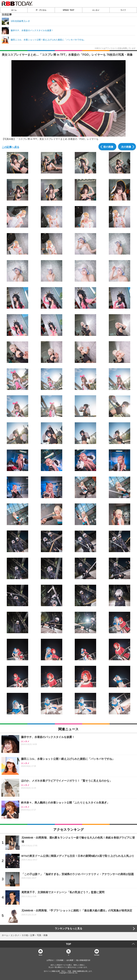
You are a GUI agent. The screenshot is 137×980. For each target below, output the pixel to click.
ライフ (123, 10)
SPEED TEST (68, 10)
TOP (69, 944)
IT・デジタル (41, 10)
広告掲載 (60, 960)
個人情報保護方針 (83, 960)
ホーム (14, 10)
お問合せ (50, 960)
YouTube (97, 955)
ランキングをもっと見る (68, 928)
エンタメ (96, 10)
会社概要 (70, 960)
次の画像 (126, 147)
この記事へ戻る (11, 147)
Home (40, 955)
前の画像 (108, 147)
